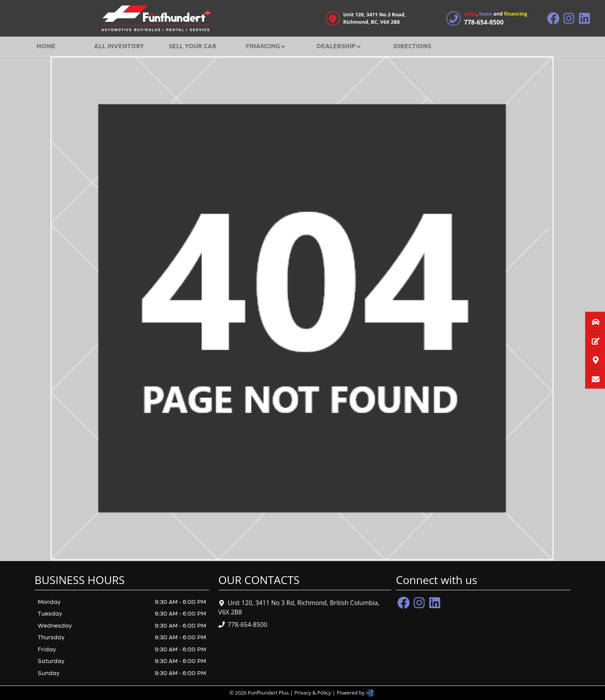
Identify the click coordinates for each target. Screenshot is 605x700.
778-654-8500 (248, 625)
